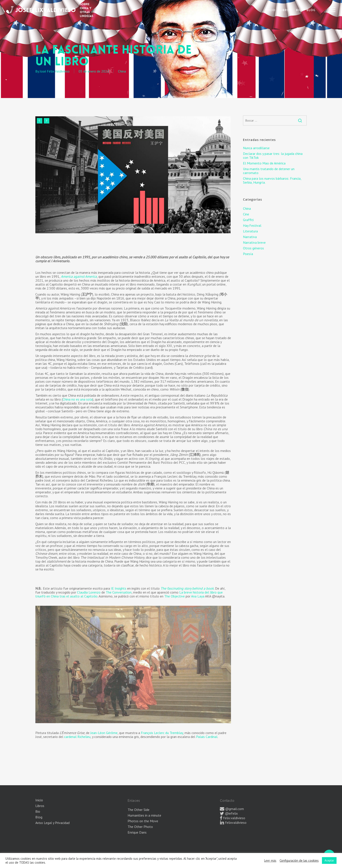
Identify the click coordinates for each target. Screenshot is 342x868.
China (122, 71)
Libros (40, 806)
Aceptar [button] (329, 860)
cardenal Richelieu (77, 737)
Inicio (39, 800)
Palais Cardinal (207, 737)
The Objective (174, 596)
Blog (39, 817)
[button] (332, 10)
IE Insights (119, 588)
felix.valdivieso (234, 818)
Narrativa (250, 237)
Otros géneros (253, 248)
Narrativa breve (254, 242)
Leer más (270, 861)
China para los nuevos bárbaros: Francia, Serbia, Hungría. (272, 180)
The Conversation (119, 592)
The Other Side (139, 810)
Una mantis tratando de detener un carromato (269, 171)
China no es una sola (78, 399)
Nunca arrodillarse (256, 148)
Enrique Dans (137, 832)
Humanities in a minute (144, 815)
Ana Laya (198, 596)
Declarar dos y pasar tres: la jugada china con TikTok (273, 156)
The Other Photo (140, 827)
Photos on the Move (143, 821)
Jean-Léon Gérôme (104, 733)
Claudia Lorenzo (89, 592)
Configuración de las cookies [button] (299, 861)
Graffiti (248, 220)
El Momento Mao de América (264, 163)
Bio (38, 811)
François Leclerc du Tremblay (162, 733)
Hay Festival (252, 225)
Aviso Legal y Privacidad (52, 823)
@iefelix (231, 813)
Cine (246, 214)
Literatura (250, 231)
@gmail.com (234, 809)
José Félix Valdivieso (55, 71)
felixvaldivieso (236, 822)
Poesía (248, 254)
